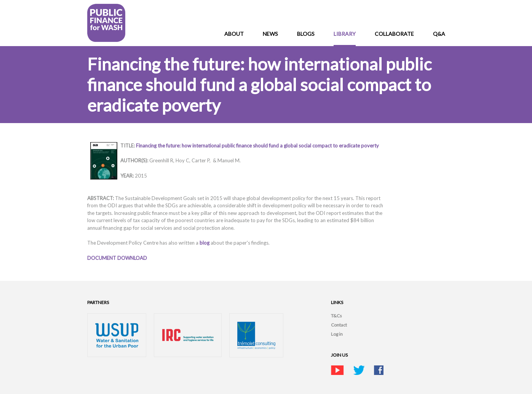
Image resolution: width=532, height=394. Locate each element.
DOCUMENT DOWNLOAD (117, 258)
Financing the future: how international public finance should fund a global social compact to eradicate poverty (257, 146)
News (270, 34)
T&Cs (336, 316)
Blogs (306, 34)
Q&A (439, 34)
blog (205, 243)
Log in (337, 334)
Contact (339, 325)
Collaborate (394, 34)
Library (345, 34)
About (234, 34)
